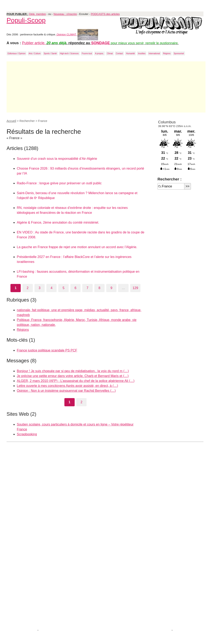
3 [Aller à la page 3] (39, 288)
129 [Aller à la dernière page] (135, 288)
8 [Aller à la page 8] (99, 288)
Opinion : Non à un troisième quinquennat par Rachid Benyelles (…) (66, 391)
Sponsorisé (179, 53)
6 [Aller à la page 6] (76, 288)
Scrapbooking (27, 434)
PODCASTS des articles (105, 14)
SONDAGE (101, 43)
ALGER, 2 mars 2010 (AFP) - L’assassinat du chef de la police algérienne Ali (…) (76, 381)
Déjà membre (38, 14)
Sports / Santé (50, 53)
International (154, 53)
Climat (110, 53)
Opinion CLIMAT (77, 34)
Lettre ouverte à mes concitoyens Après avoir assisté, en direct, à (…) (67, 386)
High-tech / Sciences (69, 53)
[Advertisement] (106, 87)
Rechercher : (169, 179)
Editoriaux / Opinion (17, 53)
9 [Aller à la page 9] (111, 288)
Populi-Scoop (26, 20)
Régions (167, 53)
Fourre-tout (87, 53)
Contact (119, 53)
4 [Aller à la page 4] (52, 288)
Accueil (11, 121)
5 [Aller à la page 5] (63, 288)
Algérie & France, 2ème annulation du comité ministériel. (58, 222)
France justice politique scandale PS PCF (47, 350)
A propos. (99, 53)
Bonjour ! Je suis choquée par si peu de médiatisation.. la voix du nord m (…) (73, 371)
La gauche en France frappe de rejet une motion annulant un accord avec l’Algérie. (77, 247)
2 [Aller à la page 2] (28, 288)
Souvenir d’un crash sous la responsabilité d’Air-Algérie (57, 159)
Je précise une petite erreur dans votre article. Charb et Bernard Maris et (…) (73, 376)
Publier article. (34, 43)
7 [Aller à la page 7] (87, 288)
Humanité (131, 53)
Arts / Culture (35, 53)
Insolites (142, 53)
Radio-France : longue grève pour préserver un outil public (59, 183)
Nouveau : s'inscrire (65, 14)
